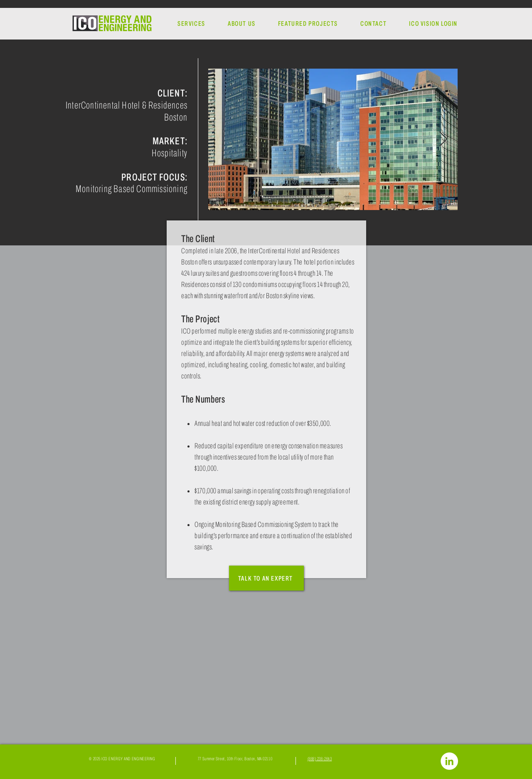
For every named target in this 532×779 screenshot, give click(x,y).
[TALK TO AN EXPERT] (266, 578)
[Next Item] (443, 140)
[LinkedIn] (449, 761)
